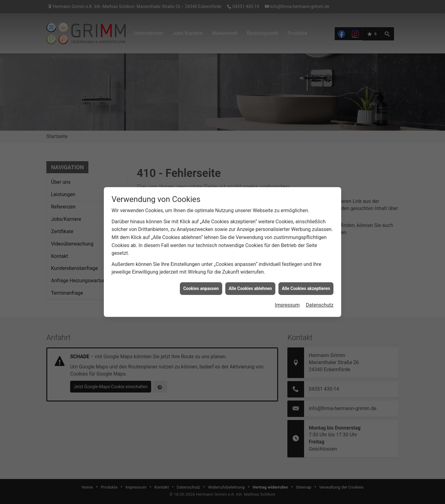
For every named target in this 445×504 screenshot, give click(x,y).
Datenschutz (320, 301)
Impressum (287, 301)
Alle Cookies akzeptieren (306, 285)
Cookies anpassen (201, 285)
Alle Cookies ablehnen (250, 285)
